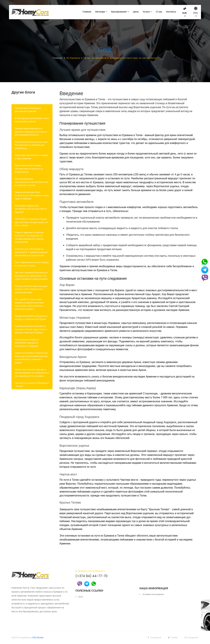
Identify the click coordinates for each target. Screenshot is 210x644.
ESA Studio (38, 638)
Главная (87, 12)
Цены (136, 12)
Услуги (146, 12)
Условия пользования (153, 594)
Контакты (171, 12)
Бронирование (119, 12)
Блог (105, 50)
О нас (159, 12)
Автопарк (100, 12)
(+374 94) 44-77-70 (91, 576)
